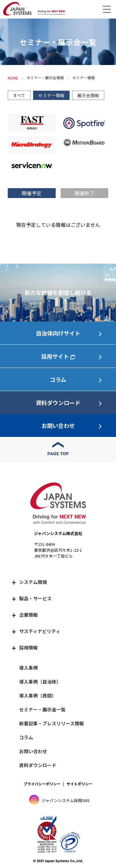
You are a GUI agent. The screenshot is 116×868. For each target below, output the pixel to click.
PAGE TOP (58, 454)
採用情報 (28, 648)
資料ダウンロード (58, 403)
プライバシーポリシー (42, 784)
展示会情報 (88, 95)
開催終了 (84, 193)
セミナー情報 (51, 95)
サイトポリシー (79, 784)
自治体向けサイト (58, 333)
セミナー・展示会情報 (45, 78)
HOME (13, 78)
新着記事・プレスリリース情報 (52, 723)
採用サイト (55, 356)
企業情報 (28, 615)
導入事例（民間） (38, 695)
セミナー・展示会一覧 (42, 709)
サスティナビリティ (40, 631)
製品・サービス (35, 598)
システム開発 (33, 582)
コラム (58, 379)
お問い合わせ (58, 425)
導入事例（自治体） (40, 682)
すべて (19, 95)
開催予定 (32, 193)
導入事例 (28, 668)
